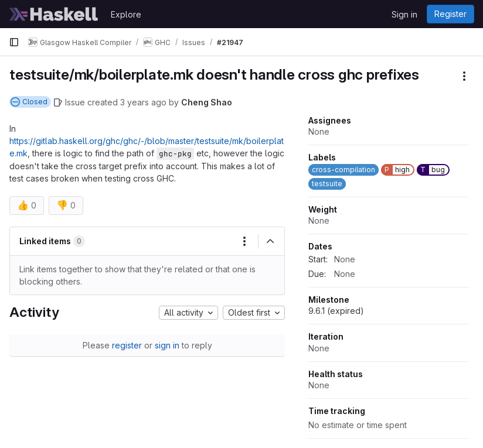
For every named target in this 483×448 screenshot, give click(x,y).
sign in (167, 345)
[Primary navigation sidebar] (14, 42)
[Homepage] (54, 14)
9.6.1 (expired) (336, 311)
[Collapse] (270, 241)
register (127, 345)
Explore (126, 14)
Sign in (404, 14)
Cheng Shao (207, 102)
